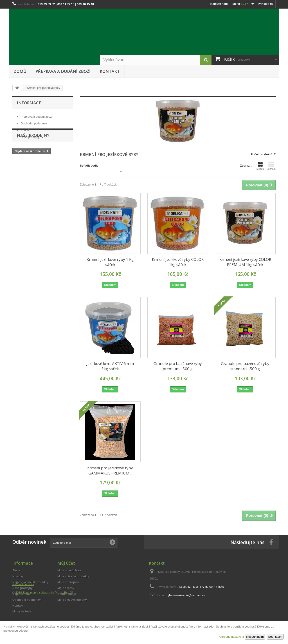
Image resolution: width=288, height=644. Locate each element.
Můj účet (66, 563)
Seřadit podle (89, 166)
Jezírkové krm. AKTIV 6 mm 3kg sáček (110, 366)
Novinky (18, 576)
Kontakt (110, 71)
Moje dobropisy (68, 582)
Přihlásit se (266, 4)
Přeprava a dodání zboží (63, 71)
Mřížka (260, 166)
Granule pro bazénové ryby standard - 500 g (245, 366)
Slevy (16, 570)
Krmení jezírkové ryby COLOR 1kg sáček (178, 262)
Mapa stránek (22, 611)
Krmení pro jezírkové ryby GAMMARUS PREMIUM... (110, 470)
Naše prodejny (30, 135)
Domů (20, 71)
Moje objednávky (69, 570)
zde (211, 627)
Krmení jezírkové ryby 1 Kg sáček (110, 262)
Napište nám (219, 4)
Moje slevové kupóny (72, 600)
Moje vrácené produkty (73, 576)
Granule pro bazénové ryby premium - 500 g (178, 366)
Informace (29, 103)
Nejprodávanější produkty (30, 582)
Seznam (271, 166)
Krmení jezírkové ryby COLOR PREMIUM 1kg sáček (245, 262)
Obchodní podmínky (33, 122)
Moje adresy (66, 588)
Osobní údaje (67, 594)
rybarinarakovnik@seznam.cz (186, 595)
